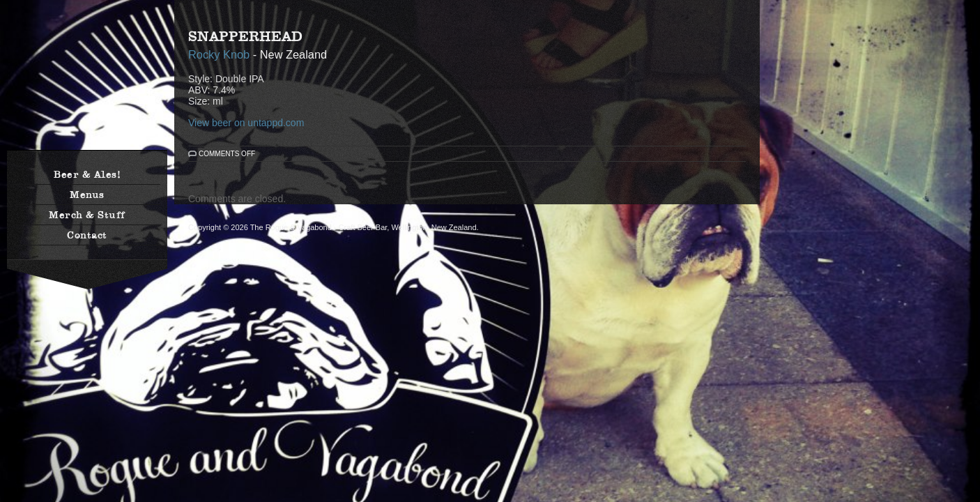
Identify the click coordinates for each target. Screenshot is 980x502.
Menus (87, 195)
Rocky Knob (221, 54)
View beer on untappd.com (246, 123)
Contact (87, 235)
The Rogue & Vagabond (87, 82)
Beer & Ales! (87, 174)
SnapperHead (245, 36)
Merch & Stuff (87, 215)
